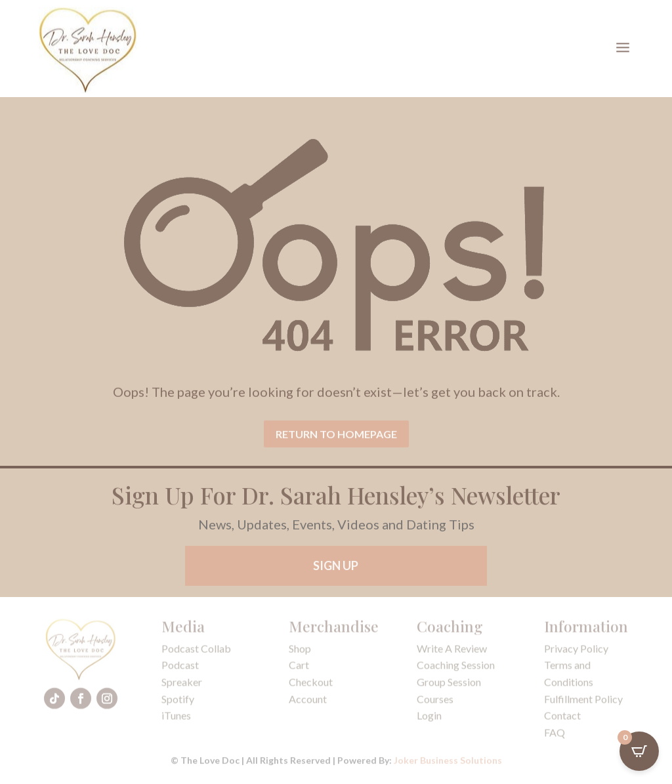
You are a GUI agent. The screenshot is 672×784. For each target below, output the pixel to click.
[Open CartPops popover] (639, 751)
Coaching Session (456, 668)
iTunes (176, 719)
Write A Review (452, 652)
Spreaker (182, 685)
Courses (435, 702)
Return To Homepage (336, 443)
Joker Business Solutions (448, 761)
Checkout (311, 685)
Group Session (449, 685)
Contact (562, 719)
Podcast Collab (196, 652)
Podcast (180, 668)
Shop (300, 652)
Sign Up (336, 569)
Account (308, 702)
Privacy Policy (576, 652)
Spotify (178, 702)
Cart (299, 668)
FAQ (555, 736)
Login (429, 719)
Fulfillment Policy (583, 702)
